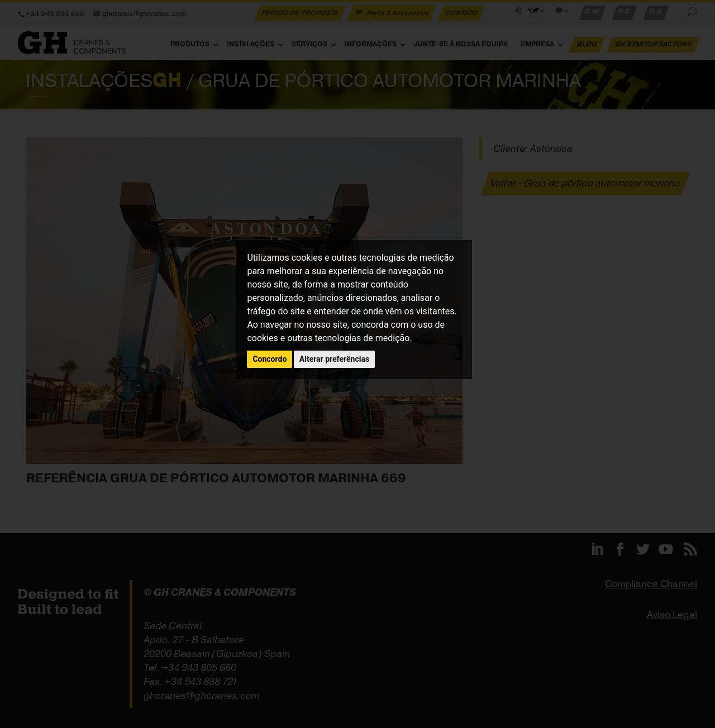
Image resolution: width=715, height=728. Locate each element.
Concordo (270, 359)
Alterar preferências (334, 359)
